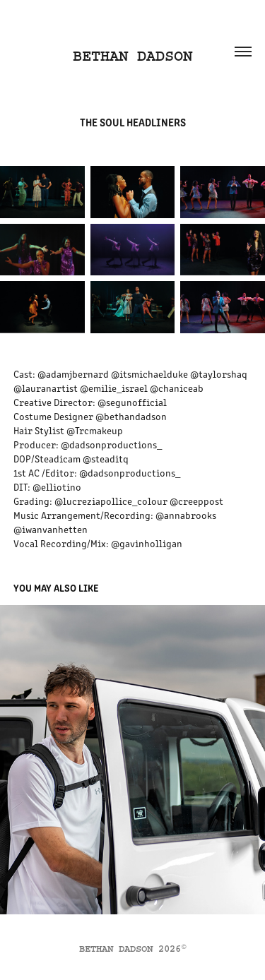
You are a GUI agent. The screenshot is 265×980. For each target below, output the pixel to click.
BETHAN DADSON (132, 56)
